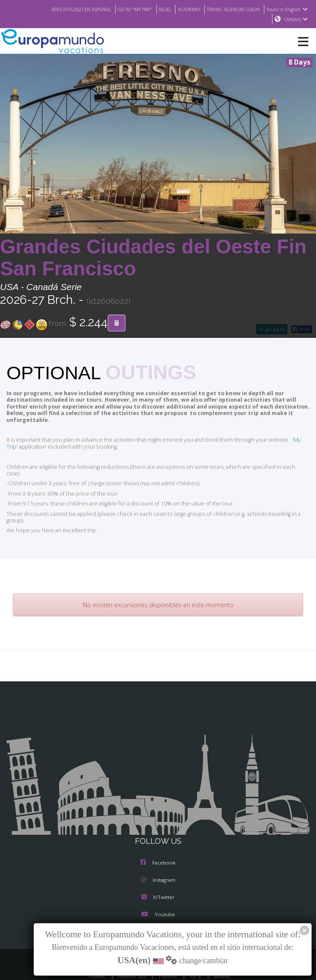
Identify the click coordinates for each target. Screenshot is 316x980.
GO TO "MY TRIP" (124, 9)
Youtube (158, 895)
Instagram (158, 861)
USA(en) (296, 19)
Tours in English (288, 9)
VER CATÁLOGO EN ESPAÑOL (64, 9)
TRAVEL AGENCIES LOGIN (231, 9)
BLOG (157, 9)
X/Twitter (158, 878)
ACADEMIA (182, 9)
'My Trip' (290, 434)
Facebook (158, 843)
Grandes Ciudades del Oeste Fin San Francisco (153, 258)
